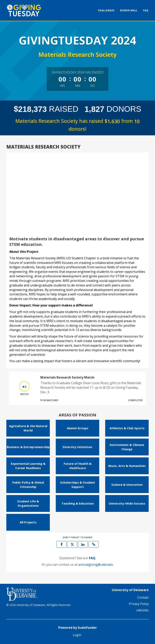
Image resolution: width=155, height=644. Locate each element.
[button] (94, 544)
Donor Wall (129, 10)
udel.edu (142, 610)
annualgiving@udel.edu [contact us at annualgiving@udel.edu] (96, 565)
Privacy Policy (139, 604)
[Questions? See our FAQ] (92, 558)
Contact (143, 597)
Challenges (106, 10)
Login (77, 635)
